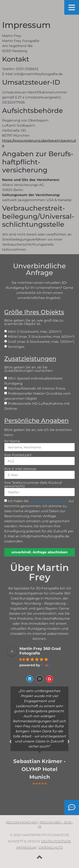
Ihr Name (12, 441)
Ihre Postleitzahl (18, 455)
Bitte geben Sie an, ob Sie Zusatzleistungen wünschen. (39, 364)
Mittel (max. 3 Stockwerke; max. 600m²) (41, 337)
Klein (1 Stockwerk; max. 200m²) (35, 332)
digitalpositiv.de (56, 841)
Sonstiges (16, 347)
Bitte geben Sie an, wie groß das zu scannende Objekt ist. (39, 317)
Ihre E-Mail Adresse (20, 469)
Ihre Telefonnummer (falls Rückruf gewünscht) (33, 484)
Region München (22, 822)
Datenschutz (51, 848)
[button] (11, 742)
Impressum (26, 848)
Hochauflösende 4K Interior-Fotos (37, 388)
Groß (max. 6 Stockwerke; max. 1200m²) (41, 342)
